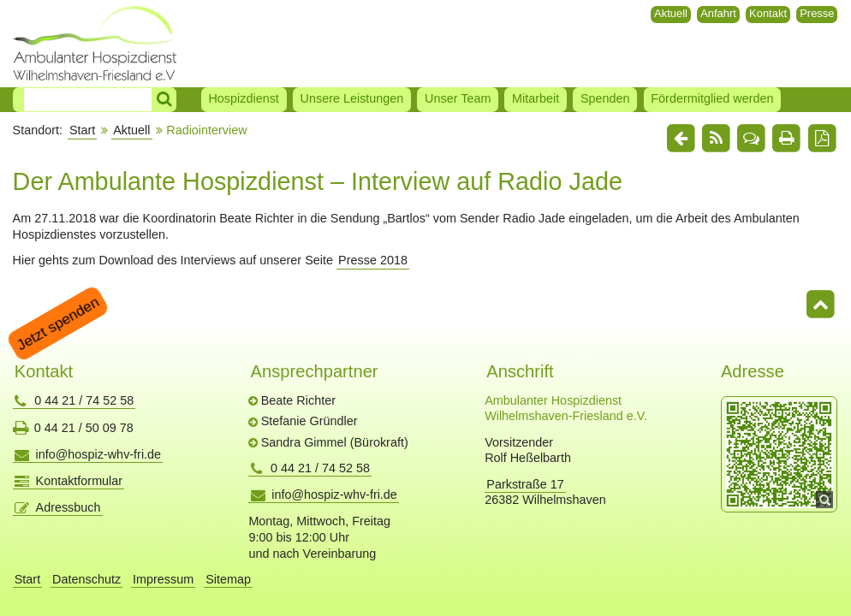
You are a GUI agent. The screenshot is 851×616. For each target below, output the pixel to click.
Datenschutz (86, 579)
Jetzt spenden (58, 323)
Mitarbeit (536, 98)
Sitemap (228, 579)
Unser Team (458, 98)
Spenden (605, 98)
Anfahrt (718, 13)
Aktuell (671, 13)
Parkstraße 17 (525, 484)
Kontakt (768, 13)
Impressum (163, 579)
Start (82, 130)
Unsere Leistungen (352, 98)
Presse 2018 (373, 260)
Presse (817, 13)
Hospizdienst (243, 98)
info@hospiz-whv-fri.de (99, 454)
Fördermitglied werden (712, 98)
